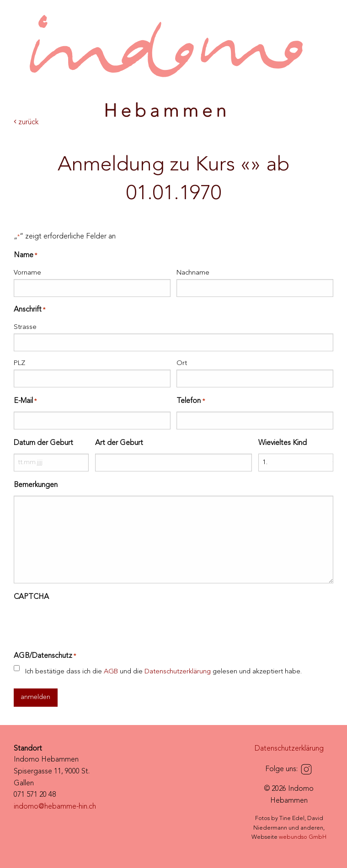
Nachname (193, 273)
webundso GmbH (303, 837)
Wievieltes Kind (283, 443)
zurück (26, 122)
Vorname (27, 273)
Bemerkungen (36, 485)
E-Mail (25, 401)
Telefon (190, 401)
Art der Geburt (119, 443)
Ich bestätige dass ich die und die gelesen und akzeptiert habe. (163, 672)
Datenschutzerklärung (178, 672)
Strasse (25, 327)
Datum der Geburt (43, 443)
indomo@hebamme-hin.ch (55, 807)
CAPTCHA (31, 597)
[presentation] (83, 625)
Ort (182, 363)
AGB (111, 672)
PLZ (19, 363)
